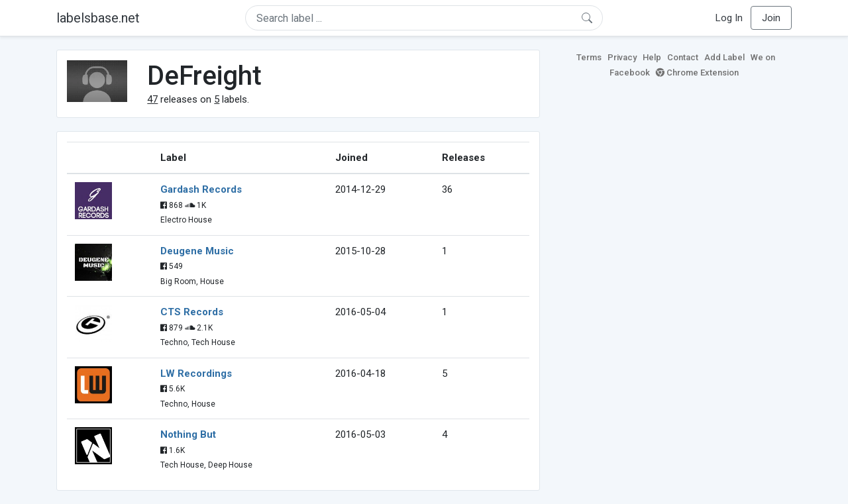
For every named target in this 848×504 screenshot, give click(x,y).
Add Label (724, 57)
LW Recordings (196, 374)
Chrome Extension (697, 73)
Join (771, 18)
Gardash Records (201, 189)
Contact (683, 57)
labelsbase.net (98, 18)
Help (652, 57)
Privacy (622, 57)
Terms (589, 57)
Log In (729, 18)
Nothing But (188, 434)
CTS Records (192, 312)
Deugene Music (197, 251)
